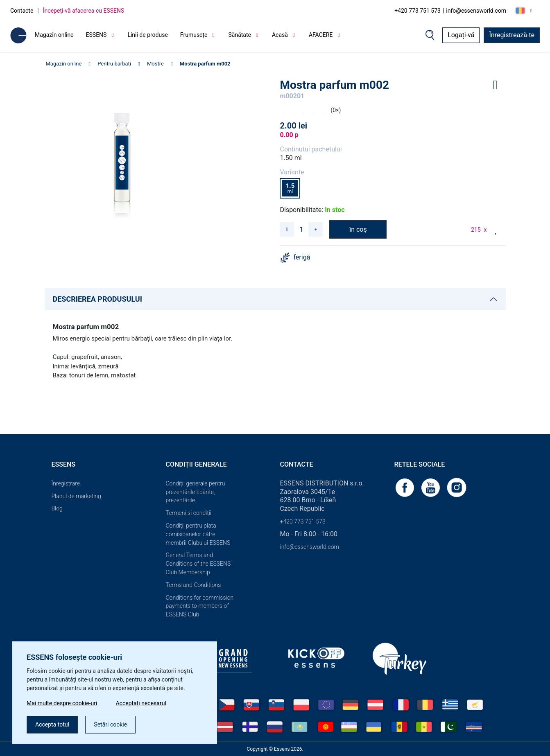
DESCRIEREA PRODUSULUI (97, 299)
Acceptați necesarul (141, 703)
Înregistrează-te (512, 35)
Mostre (155, 64)
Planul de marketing (76, 496)
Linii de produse (147, 35)
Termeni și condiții (189, 513)
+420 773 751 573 (418, 11)
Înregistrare (66, 483)
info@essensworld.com (476, 11)
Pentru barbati (114, 64)
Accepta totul (52, 724)
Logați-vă (461, 35)
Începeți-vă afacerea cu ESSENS (84, 11)
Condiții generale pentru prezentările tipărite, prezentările (196, 492)
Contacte (22, 11)
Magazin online (54, 35)
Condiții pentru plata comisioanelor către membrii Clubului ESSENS (198, 534)
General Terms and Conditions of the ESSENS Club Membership (198, 564)
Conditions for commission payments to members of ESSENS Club (200, 606)
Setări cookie (110, 724)
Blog (57, 508)
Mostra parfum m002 (205, 64)
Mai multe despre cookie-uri (62, 703)
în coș (358, 229)
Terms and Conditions (194, 585)
